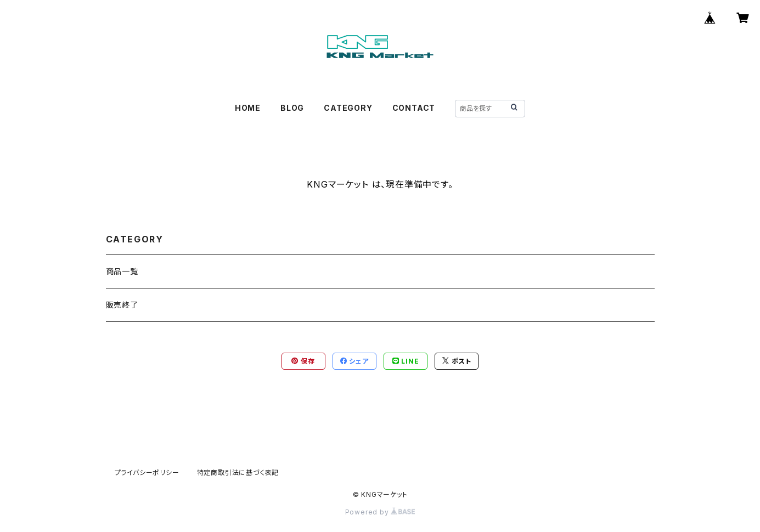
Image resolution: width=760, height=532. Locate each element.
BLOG (292, 108)
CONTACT (414, 108)
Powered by (380, 512)
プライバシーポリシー (147, 472)
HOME (248, 108)
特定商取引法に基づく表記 (238, 472)
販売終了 (122, 305)
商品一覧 (122, 271)
